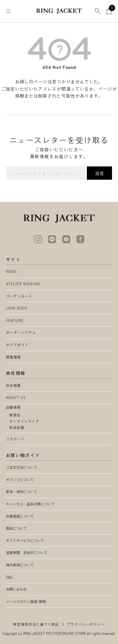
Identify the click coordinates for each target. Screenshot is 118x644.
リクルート (16, 439)
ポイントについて (20, 479)
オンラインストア (24, 421)
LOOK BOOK (17, 308)
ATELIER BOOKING (23, 284)
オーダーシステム (21, 332)
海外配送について (20, 565)
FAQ (9, 577)
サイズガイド (17, 345)
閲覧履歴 (14, 357)
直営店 (15, 415)
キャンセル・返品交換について (30, 504)
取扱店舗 (17, 427)
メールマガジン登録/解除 (26, 601)
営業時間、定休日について (27, 552)
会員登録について (20, 516)
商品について (16, 528)
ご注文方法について (22, 467)
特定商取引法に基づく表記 (36, 624)
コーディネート (19, 296)
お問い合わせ (16, 589)
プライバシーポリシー (86, 624)
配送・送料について (22, 491)
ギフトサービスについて (25, 540)
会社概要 (14, 385)
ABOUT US (16, 397)
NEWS (11, 271)
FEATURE (15, 320)
